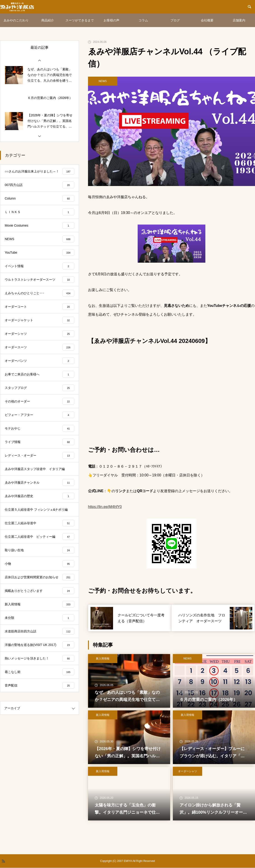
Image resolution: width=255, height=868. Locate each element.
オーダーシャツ (188, 771)
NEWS (103, 81)
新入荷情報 (103, 659)
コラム (143, 20)
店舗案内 (239, 20)
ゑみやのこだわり (16, 20)
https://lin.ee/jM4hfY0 (105, 507)
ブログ (175, 20)
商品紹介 (48, 20)
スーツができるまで (80, 20)
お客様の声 (111, 20)
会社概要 (207, 20)
